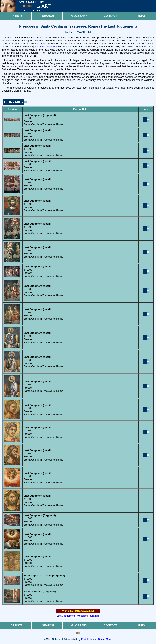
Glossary (79, 16)
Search (48, 16)
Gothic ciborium (48, 47)
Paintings (94, 616)
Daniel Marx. (105, 639)
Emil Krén (87, 639)
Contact (110, 16)
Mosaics (82, 616)
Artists (17, 16)
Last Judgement (66, 616)
